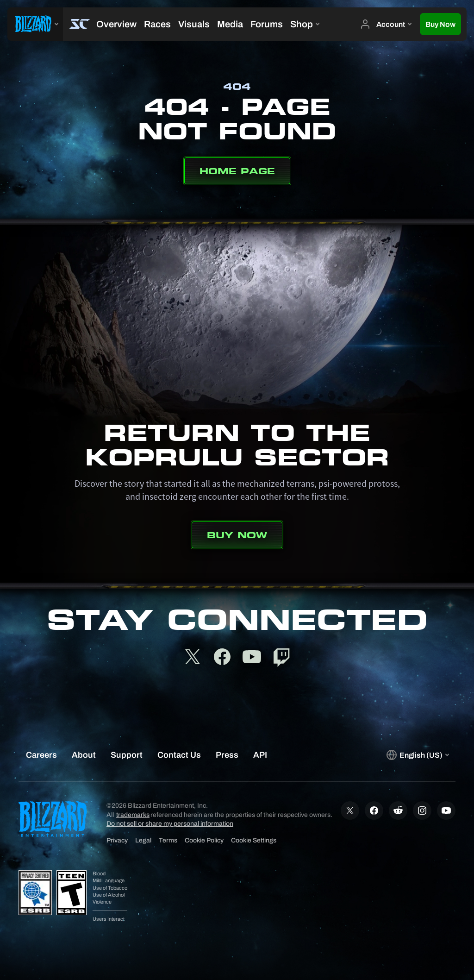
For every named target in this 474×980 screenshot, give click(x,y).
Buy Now (237, 535)
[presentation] (35, 24)
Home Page (237, 171)
